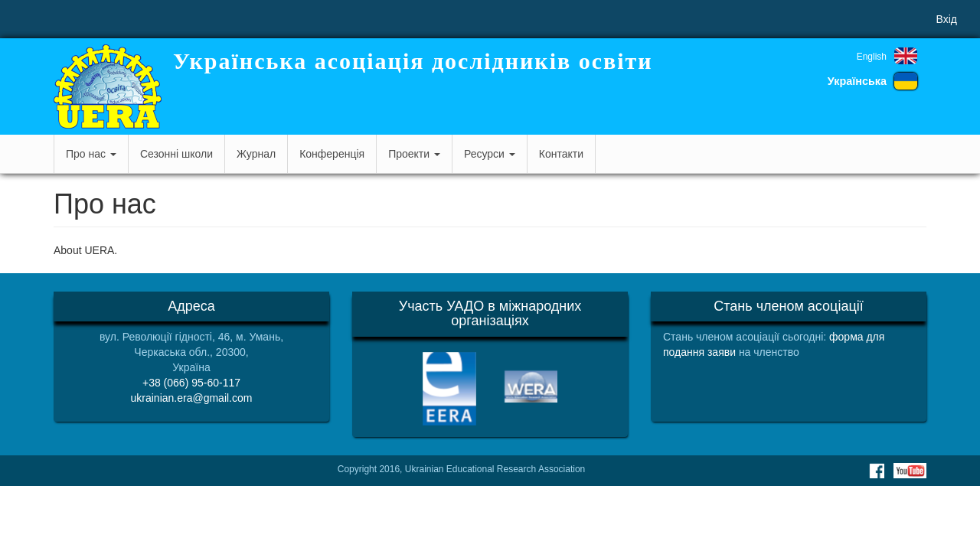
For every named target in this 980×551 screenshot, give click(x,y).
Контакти (561, 154)
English (872, 57)
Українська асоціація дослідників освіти (413, 61)
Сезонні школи (176, 154)
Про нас (91, 154)
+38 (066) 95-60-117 (191, 383)
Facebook (877, 471)
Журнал (256, 154)
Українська (857, 81)
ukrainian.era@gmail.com (192, 398)
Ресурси (490, 154)
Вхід (947, 19)
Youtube (910, 471)
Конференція (332, 154)
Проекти (414, 154)
